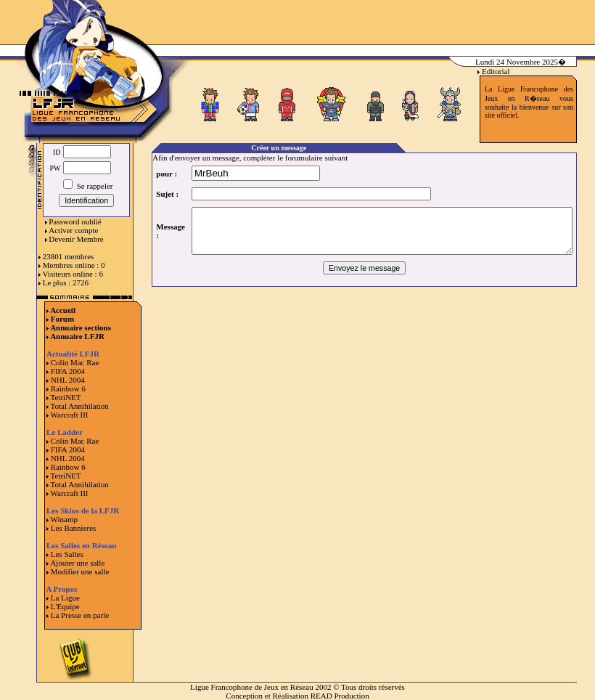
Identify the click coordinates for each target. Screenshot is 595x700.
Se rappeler (88, 186)
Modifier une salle (80, 571)
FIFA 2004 (68, 371)
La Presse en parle (80, 615)
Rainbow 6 (68, 388)
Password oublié (75, 221)
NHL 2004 (68, 380)
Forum (62, 319)
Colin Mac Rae (75, 362)
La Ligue (65, 598)
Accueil (63, 310)
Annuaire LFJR (77, 336)
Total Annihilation (80, 406)
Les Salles (67, 554)
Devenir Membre (76, 239)
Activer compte (73, 230)
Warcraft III (70, 415)
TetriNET (66, 397)
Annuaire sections (81, 327)
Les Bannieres (74, 528)
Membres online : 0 (74, 265)
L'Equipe (65, 606)
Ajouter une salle (77, 563)
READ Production (340, 696)
